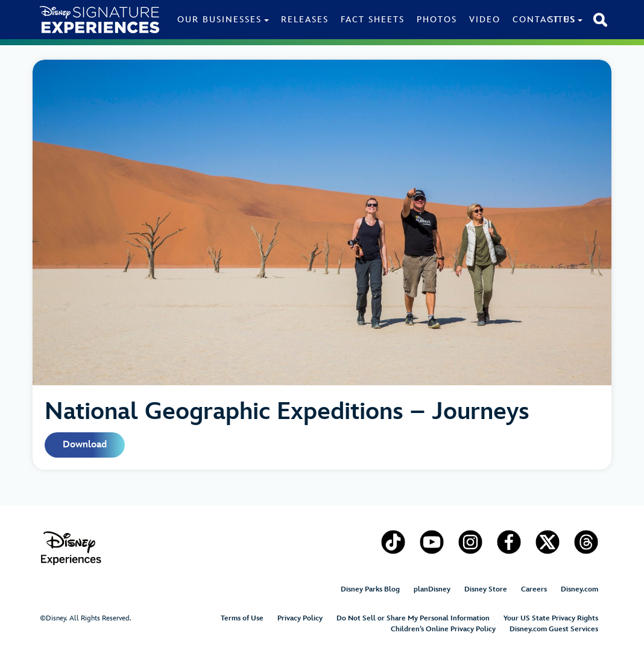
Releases (305, 20)
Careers (534, 589)
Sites (562, 20)
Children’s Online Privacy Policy (443, 629)
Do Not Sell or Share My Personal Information (413, 618)
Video (485, 20)
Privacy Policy (300, 618)
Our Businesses (219, 20)
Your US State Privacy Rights (551, 618)
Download (85, 445)
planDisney (432, 589)
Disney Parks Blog (370, 589)
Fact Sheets (373, 20)
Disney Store (486, 589)
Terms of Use (242, 618)
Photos (437, 20)
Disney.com (579, 589)
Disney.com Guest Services (554, 629)
